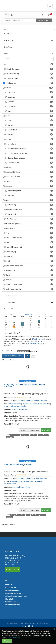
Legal (7, 200)
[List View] (33, 356)
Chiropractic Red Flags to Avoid (19, 464)
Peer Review (35, 515)
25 (14, 327)
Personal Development (14, 247)
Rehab (8, 261)
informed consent (44, 435)
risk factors (10, 437)
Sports (9, 111)
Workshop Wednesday (13, 289)
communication (15, 435)
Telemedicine (10, 270)
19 (22, 325)
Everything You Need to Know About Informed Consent (25, 386)
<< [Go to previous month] (11, 314)
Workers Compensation (14, 284)
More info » (24, 430)
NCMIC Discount (11, 219)
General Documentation (15, 158)
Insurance (9, 186)
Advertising (11, 205)
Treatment (9, 517)
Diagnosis (10, 92)
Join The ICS (13, 569)
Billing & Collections (12, 69)
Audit (12, 515)
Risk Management (40, 401)
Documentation (11, 144)
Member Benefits (12, 590)
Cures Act (9, 139)
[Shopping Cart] (50, 15)
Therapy (8, 275)
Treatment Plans (12, 163)
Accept (7, 641)
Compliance (10, 135)
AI (6, 64)
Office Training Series (13, 224)
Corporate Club (11, 602)
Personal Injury (11, 252)
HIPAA (8, 181)
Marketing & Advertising (14, 210)
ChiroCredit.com (38, 339)
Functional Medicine (13, 172)
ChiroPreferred (11, 83)
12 (22, 323)
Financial (9, 167)
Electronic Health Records (16, 149)
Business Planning (12, 74)
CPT (8, 121)
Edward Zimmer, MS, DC (21, 409)
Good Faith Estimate (13, 177)
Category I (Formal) (25, 401)
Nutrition (10, 102)
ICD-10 (9, 125)
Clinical (8, 88)
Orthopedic (10, 106)
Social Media (11, 214)
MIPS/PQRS (11, 130)
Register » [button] (46, 430)
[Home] (11, 15)
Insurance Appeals (13, 191)
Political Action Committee (16, 596)
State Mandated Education (15, 266)
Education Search (44, 20)
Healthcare (34, 435)
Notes (28, 515)
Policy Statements (13, 605)
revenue (43, 515)
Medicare (10, 195)
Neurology (10, 97)
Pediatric (9, 242)
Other (7, 233)
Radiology (9, 256)
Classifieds (9, 599)
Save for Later (35, 430)
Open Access (10, 228)
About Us (9, 585)
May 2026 (28, 314)
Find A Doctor (11, 587)
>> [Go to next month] (45, 314)
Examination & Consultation (16, 153)
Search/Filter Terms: (9, 351)
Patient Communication (14, 238)
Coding (8, 116)
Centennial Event (12, 78)
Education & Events (13, 593)
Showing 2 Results (9, 360)
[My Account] (43, 15)
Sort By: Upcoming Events (13, 356)
